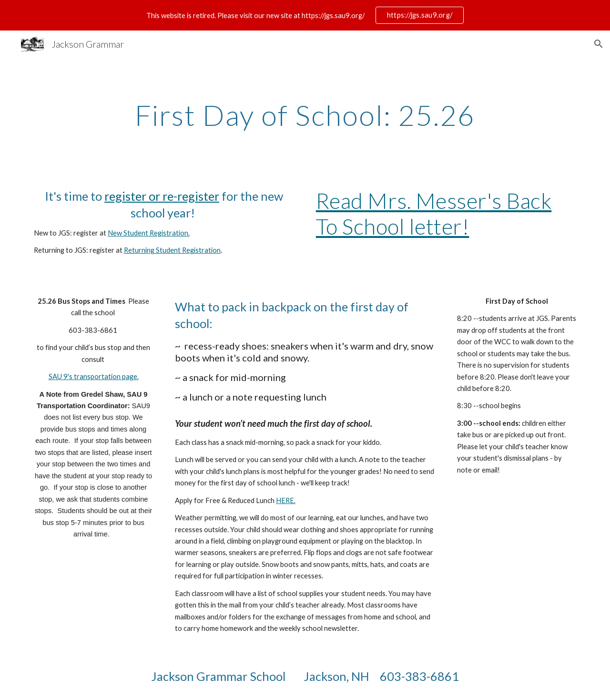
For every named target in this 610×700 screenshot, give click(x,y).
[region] (305, 15)
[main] (305, 115)
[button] (599, 44)
